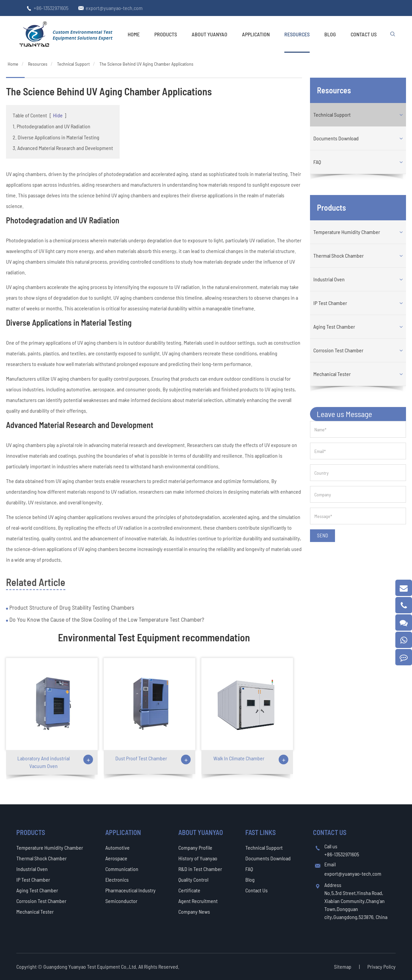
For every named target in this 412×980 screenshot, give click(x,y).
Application (256, 34)
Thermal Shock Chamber (338, 255)
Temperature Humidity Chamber (347, 232)
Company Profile (195, 847)
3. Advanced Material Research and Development (63, 148)
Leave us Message (344, 414)
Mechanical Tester (332, 374)
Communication (122, 869)
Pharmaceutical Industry (130, 890)
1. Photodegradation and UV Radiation (51, 126)
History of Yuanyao (198, 858)
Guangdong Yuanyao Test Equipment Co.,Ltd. (91, 966)
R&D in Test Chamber (200, 869)
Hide (58, 115)
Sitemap (343, 966)
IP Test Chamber (330, 303)
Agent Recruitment (198, 901)
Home (134, 34)
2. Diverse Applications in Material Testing (56, 137)
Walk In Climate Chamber (239, 758)
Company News (194, 911)
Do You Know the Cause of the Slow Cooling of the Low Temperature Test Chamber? (106, 619)
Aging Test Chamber (334, 326)
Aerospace (116, 858)
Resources (297, 34)
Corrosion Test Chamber (338, 350)
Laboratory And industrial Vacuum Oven (43, 762)
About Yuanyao (209, 34)
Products (166, 34)
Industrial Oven (329, 279)
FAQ (317, 162)
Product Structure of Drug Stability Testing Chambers (71, 607)
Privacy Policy (381, 966)
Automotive (117, 847)
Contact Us (364, 34)
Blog (330, 34)
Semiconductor (121, 901)
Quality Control (193, 879)
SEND (322, 535)
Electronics (117, 879)
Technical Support (73, 64)
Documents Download (336, 138)
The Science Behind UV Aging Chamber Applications (146, 64)
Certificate (189, 890)
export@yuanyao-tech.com (114, 8)
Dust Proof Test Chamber (141, 758)
